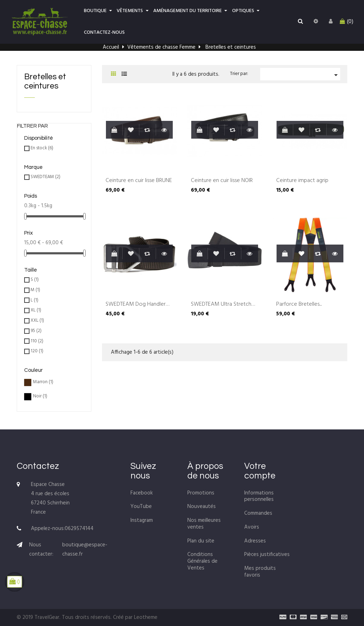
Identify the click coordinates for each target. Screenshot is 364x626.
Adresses (255, 541)
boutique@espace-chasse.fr (85, 550)
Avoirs (252, 527)
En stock (42, 148)
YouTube (141, 507)
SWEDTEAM (45, 177)
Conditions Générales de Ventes (202, 561)
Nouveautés (202, 507)
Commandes (258, 513)
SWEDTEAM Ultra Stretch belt (221, 305)
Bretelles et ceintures (45, 81)
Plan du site (201, 541)
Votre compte (260, 471)
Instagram (142, 520)
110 (37, 341)
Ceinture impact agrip (302, 181)
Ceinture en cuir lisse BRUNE (139, 181)
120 (37, 351)
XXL (37, 321)
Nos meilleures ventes (204, 524)
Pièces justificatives (267, 555)
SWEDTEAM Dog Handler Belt (136, 305)
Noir (40, 397)
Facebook (142, 493)
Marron (43, 382)
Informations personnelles (259, 496)
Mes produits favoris (260, 572)
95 (36, 331)
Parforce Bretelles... (299, 305)
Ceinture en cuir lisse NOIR (222, 181)
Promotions (201, 493)
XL (36, 311)
